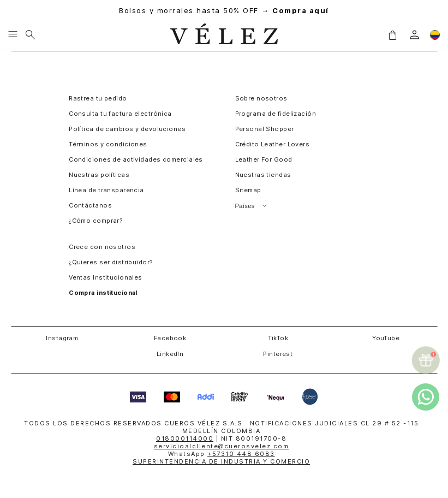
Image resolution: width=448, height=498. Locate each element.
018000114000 (185, 438)
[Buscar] (30, 35)
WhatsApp (222, 454)
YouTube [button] (386, 338)
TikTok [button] (278, 338)
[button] (392, 34)
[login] (414, 35)
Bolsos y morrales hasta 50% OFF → (224, 11)
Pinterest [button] (278, 354)
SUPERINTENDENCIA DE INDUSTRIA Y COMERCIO (221, 461)
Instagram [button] (62, 338)
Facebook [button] (170, 338)
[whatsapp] (426, 397)
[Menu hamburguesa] (13, 35)
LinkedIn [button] (170, 354)
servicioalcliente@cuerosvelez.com (222, 446)
